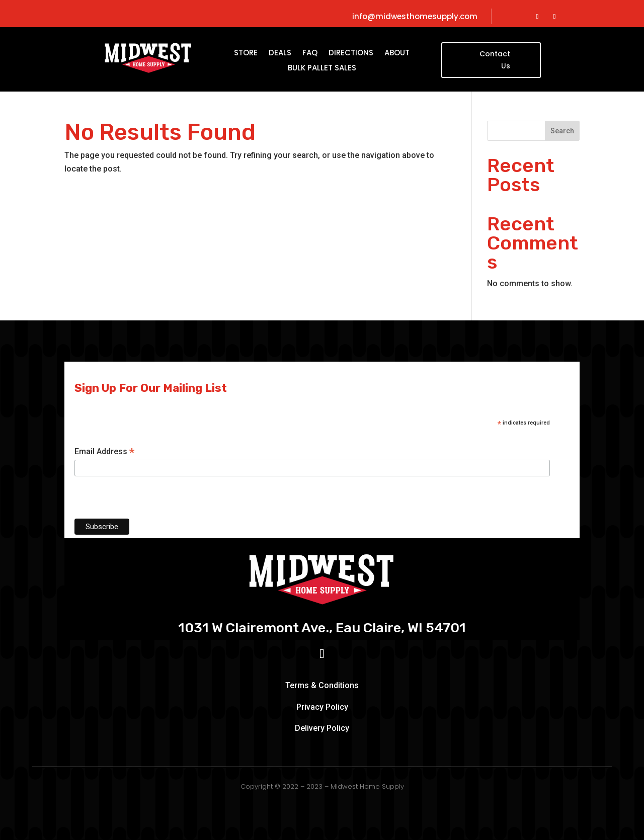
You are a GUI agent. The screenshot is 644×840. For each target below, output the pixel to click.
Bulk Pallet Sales (322, 69)
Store (246, 54)
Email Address (104, 452)
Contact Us (495, 60)
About (397, 54)
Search (562, 131)
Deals (280, 54)
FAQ (310, 54)
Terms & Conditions (322, 685)
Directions (351, 54)
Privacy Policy (322, 707)
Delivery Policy (322, 728)
